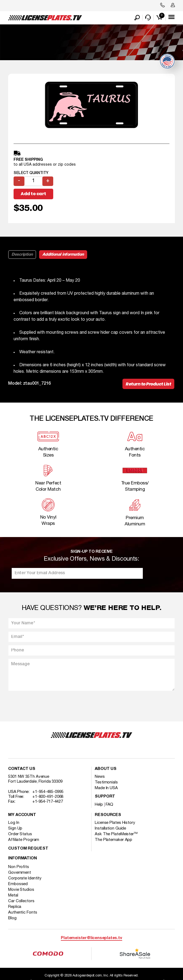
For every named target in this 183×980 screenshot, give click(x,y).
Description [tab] (22, 255)
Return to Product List (148, 384)
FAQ (110, 805)
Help (99, 805)
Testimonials (106, 782)
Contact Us (22, 769)
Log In (14, 823)
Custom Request (28, 849)
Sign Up (15, 828)
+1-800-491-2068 (48, 797)
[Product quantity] (33, 181)
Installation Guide (110, 828)
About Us (106, 769)
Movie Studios (21, 890)
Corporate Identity (25, 878)
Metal (13, 895)
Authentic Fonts (23, 912)
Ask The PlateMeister (116, 834)
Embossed (18, 884)
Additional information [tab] (63, 255)
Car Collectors (21, 901)
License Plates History (115, 823)
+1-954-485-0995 (48, 792)
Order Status (20, 834)
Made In (106, 788)
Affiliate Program (24, 840)
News (100, 777)
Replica (15, 907)
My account (22, 815)
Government (20, 873)
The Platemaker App (113, 840)
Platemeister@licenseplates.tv (91, 938)
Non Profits (19, 867)
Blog (12, 918)
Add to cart (33, 194)
